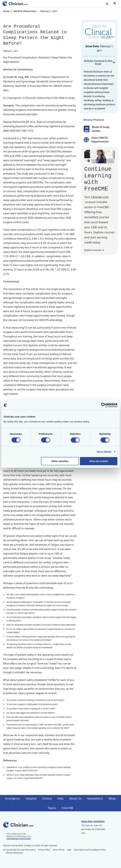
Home (6, 11)
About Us (75, 798)
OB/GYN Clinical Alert (25, 11)
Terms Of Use (59, 850)
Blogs (112, 798)
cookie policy (54, 422)
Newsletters (95, 798)
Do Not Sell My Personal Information (19, 850)
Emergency (12, 798)
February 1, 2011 (49, 11)
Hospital (31, 798)
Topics (52, 808)
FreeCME (67, 808)
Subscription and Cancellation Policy (90, 850)
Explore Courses (94, 250)
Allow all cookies (99, 461)
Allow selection (60, 461)
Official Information (14, 853)
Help (60, 798)
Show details (104, 452)
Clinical (47, 798)
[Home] (15, 4)
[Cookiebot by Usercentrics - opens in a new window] (104, 405)
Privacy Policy (44, 850)
